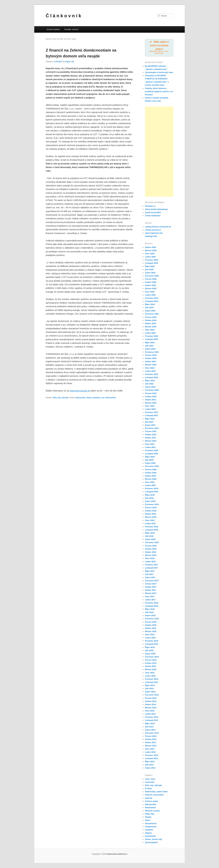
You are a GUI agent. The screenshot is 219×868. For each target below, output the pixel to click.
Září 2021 (149, 422)
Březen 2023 (151, 365)
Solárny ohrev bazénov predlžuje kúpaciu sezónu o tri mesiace (159, 92)
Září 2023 (149, 346)
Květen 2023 (151, 359)
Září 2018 (149, 537)
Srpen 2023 (150, 349)
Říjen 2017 (150, 572)
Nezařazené (150, 808)
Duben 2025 (150, 286)
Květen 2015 (151, 664)
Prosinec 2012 (152, 756)
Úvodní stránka (53, 29)
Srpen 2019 (150, 502)
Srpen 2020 (150, 464)
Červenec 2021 (152, 429)
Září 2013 (149, 727)
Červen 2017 (151, 584)
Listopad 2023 (152, 340)
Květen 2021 (151, 435)
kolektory (96, 398)
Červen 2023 (151, 356)
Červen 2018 (151, 546)
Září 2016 (149, 613)
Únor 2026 (150, 254)
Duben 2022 (150, 400)
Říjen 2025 (150, 267)
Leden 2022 (150, 410)
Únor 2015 (150, 673)
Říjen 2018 (150, 533)
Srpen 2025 (150, 273)
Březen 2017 (151, 594)
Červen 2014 (151, 699)
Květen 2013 (151, 740)
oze (103, 398)
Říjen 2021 (150, 419)
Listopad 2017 (152, 568)
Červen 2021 (151, 432)
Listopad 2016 (152, 606)
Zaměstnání (150, 837)
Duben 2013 (150, 743)
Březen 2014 (151, 708)
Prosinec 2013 (152, 718)
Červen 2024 (151, 318)
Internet (149, 798)
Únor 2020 (150, 483)
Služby (148, 818)
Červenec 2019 (152, 505)
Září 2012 (149, 765)
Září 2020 (149, 461)
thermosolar (111, 398)
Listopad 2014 (152, 683)
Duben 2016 (150, 629)
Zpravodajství (151, 843)
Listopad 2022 (152, 378)
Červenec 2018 (152, 543)
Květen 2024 (151, 321)
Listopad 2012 (152, 759)
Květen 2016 (151, 626)
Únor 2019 (150, 521)
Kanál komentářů (153, 213)
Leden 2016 (150, 638)
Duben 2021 (150, 438)
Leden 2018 (150, 562)
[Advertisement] (159, 152)
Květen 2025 (151, 283)
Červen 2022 (151, 394)
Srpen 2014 (150, 692)
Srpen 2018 (150, 540)
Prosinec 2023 (152, 337)
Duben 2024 (150, 324)
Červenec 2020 (152, 467)
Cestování (150, 783)
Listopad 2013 (152, 721)
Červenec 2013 (152, 733)
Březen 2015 (151, 670)
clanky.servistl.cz (153, 230)
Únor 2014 (150, 711)
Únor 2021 (150, 445)
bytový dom (80, 398)
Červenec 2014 (152, 695)
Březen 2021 (151, 441)
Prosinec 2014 (152, 679)
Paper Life (70, 62)
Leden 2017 (150, 600)
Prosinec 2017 (152, 565)
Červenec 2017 (152, 581)
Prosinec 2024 (152, 299)
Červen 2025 (151, 279)
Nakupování (151, 805)
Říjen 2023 (150, 343)
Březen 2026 (151, 251)
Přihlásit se (150, 207)
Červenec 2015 (152, 657)
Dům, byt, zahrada (61, 398)
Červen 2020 (151, 470)
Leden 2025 (150, 295)
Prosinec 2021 (152, 413)
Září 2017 (149, 575)
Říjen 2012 (150, 762)
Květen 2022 (151, 397)
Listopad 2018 (152, 530)
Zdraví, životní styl (153, 840)
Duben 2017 (150, 591)
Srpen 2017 (150, 578)
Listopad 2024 (152, 302)
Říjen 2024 (150, 305)
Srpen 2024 (150, 311)
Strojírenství (151, 827)
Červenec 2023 (152, 352)
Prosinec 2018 (152, 527)
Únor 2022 (150, 406)
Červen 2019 (151, 508)
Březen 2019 (151, 518)
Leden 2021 (150, 448)
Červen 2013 (151, 737)
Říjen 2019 (150, 495)
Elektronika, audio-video (156, 792)
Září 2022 (149, 384)
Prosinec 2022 (152, 375)
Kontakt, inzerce (71, 29)
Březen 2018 (151, 556)
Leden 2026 (150, 257)
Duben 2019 (150, 514)
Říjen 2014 (150, 686)
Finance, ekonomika (154, 795)
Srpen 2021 (150, 426)
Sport (148, 821)
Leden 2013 (150, 753)
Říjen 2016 (150, 610)
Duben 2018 (150, 552)
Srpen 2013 (150, 730)
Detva (89, 398)
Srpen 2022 (150, 387)
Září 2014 (149, 689)
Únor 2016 (150, 635)
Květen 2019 (151, 511)
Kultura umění (152, 802)
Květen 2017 (151, 588)
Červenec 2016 (152, 619)
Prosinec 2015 (152, 641)
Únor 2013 (150, 749)
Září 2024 (149, 308)
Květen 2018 (151, 549)
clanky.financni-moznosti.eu (158, 227)
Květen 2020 (151, 473)
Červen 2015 (151, 660)
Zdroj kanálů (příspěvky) (156, 210)
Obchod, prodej (152, 811)
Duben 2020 (150, 476)
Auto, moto (150, 779)
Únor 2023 (150, 368)
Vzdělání (149, 830)
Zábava (148, 833)
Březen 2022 (151, 403)
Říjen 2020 (150, 457)
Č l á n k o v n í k (63, 16)
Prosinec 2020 (152, 451)
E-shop (148, 789)
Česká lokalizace (153, 216)
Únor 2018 (150, 559)
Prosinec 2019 (152, 489)
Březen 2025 (151, 289)
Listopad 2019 (152, 492)
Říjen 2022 (150, 381)
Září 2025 (149, 270)
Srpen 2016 (150, 616)
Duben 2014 (150, 705)
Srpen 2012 (150, 768)
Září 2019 (149, 499)
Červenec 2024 (152, 314)
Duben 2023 (150, 362)
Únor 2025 (150, 292)
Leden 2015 (150, 676)
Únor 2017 (150, 597)
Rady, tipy (150, 814)
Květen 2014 (151, 702)
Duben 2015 (150, 667)
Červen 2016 (151, 622)
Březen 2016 (151, 632)
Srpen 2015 (150, 654)
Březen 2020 (151, 479)
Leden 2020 (150, 486)
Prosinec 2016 (152, 603)
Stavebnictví (151, 824)
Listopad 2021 (152, 416)
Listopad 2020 (152, 454)
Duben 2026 (150, 248)
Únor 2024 (150, 330)
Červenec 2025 (152, 276)
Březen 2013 (151, 746)
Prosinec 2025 (152, 261)
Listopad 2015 (152, 645)
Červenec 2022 (152, 391)
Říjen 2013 (150, 724)
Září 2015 (149, 651)
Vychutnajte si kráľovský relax (159, 73)
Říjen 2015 (150, 648)
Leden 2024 (150, 334)
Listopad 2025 (152, 264)
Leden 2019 (150, 524)
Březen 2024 (151, 327)
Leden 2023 (150, 372)
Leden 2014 (150, 714)
